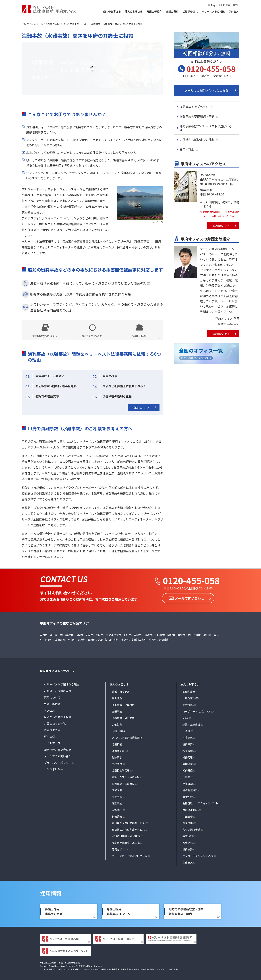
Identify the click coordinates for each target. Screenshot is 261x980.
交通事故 (117, 711)
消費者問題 (118, 751)
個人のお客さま (112, 11)
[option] (92, 69)
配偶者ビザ (118, 849)
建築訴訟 (188, 784)
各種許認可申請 (191, 830)
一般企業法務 (190, 698)
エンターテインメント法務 (198, 856)
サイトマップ (52, 743)
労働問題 (117, 698)
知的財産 (188, 770)
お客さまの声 (52, 730)
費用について (52, 697)
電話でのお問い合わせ (58, 750)
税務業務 (117, 816)
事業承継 (188, 836)
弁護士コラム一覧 (55, 723)
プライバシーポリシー (58, 763)
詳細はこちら (142, 408)
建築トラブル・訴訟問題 (126, 777)
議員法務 (188, 849)
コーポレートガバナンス (196, 711)
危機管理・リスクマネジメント (200, 803)
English (215, 5)
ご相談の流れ (190, 11)
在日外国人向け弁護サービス (128, 830)
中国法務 (188, 816)
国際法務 (188, 823)
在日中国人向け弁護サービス (128, 823)
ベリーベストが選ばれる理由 (62, 684)
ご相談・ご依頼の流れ (58, 691)
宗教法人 (188, 862)
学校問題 (117, 764)
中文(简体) (225, 5)
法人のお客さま (134, 11)
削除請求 (117, 757)
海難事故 (117, 803)
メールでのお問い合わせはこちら (207, 90)
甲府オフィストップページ (57, 671)
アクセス (234, 11)
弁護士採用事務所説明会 (54, 911)
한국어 (236, 5)
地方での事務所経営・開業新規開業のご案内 (186, 911)
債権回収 (117, 790)
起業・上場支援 (191, 724)
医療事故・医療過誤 (123, 784)
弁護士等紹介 (154, 11)
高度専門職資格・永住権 (126, 843)
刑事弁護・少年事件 (123, 705)
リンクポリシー (54, 769)
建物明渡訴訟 (190, 790)
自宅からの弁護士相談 (58, 717)
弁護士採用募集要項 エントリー (120, 911)
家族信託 (117, 810)
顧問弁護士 (189, 692)
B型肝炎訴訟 (119, 731)
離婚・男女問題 (121, 692)
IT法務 (186, 731)
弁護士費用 (172, 11)
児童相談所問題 (121, 770)
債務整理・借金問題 (123, 718)
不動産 (186, 777)
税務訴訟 (188, 751)
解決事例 (49, 737)
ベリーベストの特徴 (213, 11)
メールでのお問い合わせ (59, 756)
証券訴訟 (117, 797)
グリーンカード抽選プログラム (130, 856)
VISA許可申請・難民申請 (126, 836)
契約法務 (188, 705)
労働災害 (117, 724)
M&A (185, 718)
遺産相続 (117, 744)
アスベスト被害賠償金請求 (127, 738)
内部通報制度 (190, 810)
